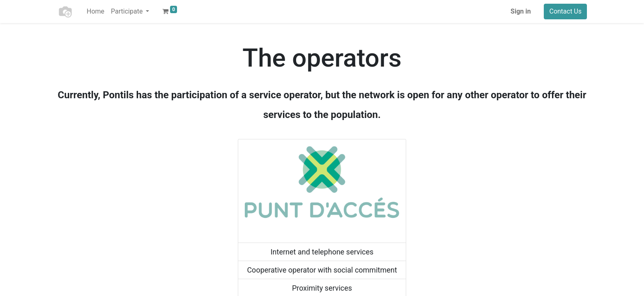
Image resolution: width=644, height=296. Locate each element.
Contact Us (565, 11)
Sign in (521, 11)
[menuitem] (95, 12)
